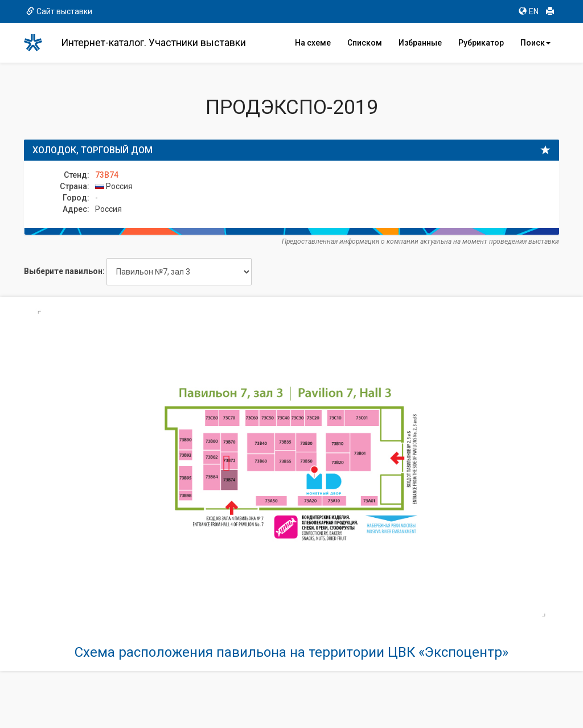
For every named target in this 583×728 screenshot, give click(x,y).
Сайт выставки (59, 11)
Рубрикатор (481, 43)
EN (529, 11)
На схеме (313, 43)
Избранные (420, 43)
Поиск (535, 43)
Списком (365, 43)
